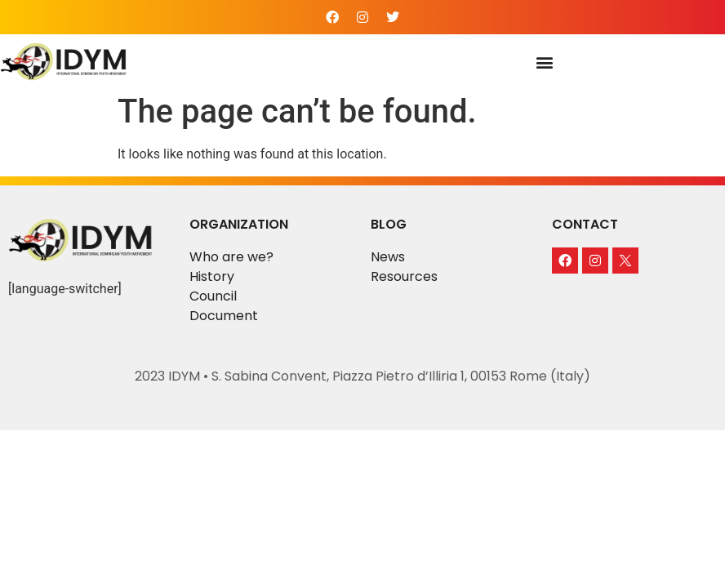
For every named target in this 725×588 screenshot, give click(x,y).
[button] (545, 62)
